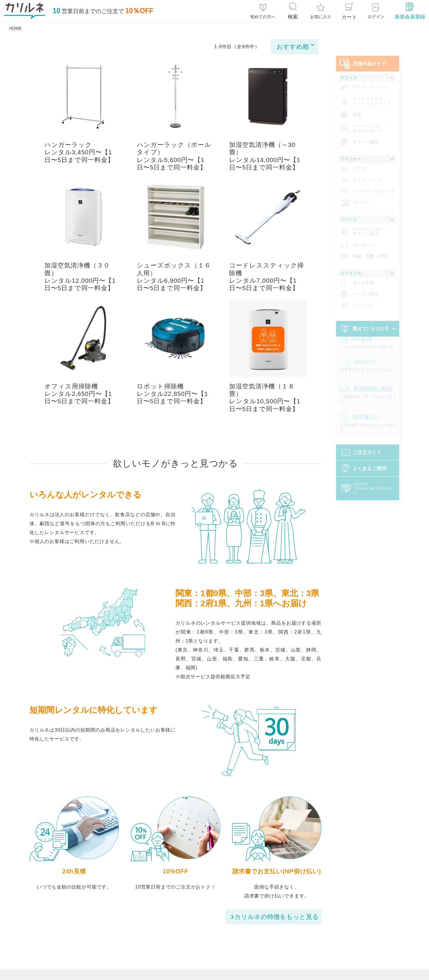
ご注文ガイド (367, 443)
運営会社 (282, 949)
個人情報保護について (119, 949)
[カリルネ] (25, 11)
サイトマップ (363, 949)
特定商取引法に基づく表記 (186, 949)
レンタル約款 (243, 949)
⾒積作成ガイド (369, 55)
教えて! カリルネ (371, 320)
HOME (15, 28)
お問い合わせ (320, 949)
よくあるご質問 (369, 459)
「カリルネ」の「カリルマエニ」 (372, 479)
